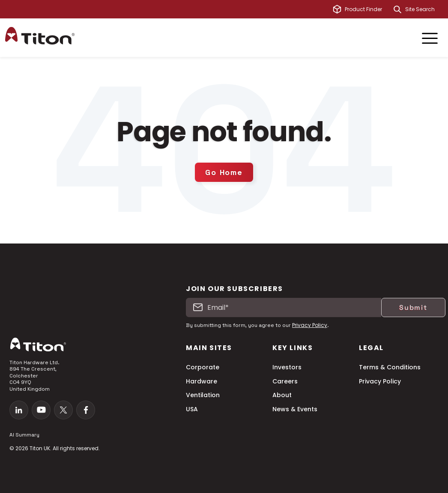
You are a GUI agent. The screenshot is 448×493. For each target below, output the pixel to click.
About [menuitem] (282, 395)
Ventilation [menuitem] (203, 395)
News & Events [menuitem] (295, 409)
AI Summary (24, 435)
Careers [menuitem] (285, 382)
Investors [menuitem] (287, 367)
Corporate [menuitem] (203, 367)
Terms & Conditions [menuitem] (390, 367)
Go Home (224, 172)
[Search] (397, 9)
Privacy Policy (310, 325)
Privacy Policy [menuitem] (380, 382)
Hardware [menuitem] (202, 382)
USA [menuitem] (192, 409)
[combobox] (424, 9)
